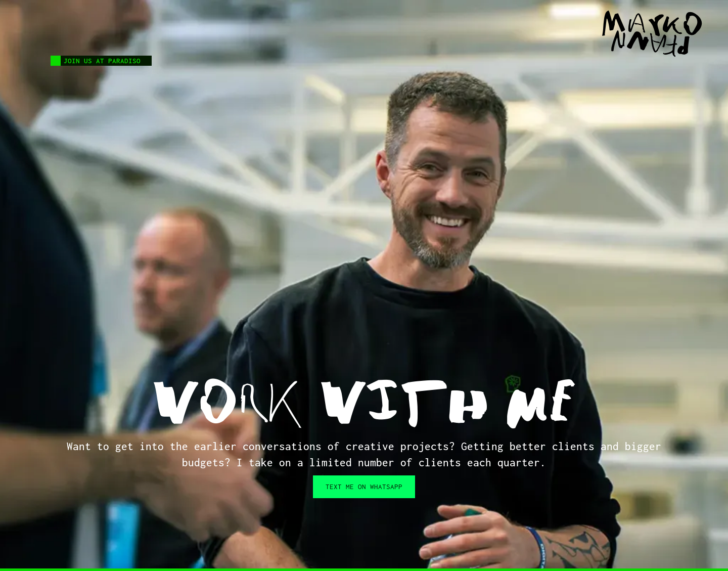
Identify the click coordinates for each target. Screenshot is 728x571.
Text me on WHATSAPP (364, 487)
